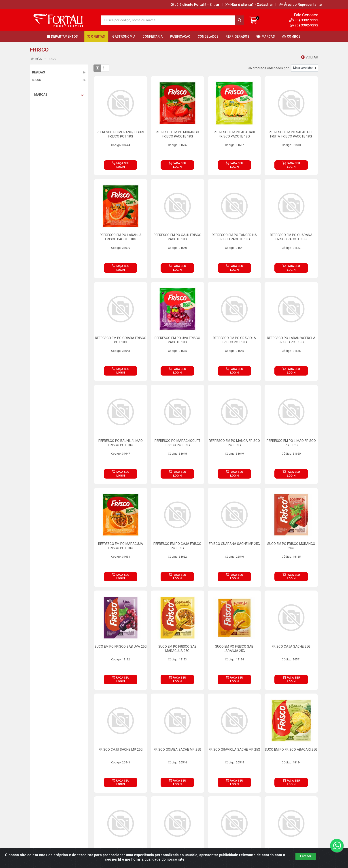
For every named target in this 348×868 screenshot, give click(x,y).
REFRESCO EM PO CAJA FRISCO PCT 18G (177, 546)
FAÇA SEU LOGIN (121, 165)
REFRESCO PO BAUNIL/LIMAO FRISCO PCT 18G (121, 443)
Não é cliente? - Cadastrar (249, 4)
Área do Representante (301, 4)
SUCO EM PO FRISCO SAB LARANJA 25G (234, 649)
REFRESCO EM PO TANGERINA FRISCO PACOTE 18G (234, 237)
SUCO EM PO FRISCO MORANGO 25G (291, 546)
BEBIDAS (38, 72)
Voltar (310, 57)
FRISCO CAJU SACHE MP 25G (121, 750)
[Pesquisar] (240, 20)
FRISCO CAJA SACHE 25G (291, 647)
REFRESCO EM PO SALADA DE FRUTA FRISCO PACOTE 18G (291, 134)
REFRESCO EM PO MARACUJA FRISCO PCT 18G (121, 546)
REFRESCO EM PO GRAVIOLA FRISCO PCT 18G (234, 340)
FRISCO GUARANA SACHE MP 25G (234, 544)
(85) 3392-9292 (304, 25)
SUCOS (36, 80)
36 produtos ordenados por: (269, 68)
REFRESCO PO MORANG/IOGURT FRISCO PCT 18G (121, 134)
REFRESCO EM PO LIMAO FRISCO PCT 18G (291, 443)
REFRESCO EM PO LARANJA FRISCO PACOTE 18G (121, 237)
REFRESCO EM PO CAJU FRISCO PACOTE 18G (177, 237)
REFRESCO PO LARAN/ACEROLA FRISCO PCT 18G (291, 340)
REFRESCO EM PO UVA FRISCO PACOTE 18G (177, 340)
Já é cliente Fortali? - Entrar (195, 4)
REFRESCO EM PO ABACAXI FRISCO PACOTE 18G (234, 134)
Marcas (59, 95)
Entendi (306, 856)
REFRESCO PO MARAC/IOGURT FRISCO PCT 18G (177, 443)
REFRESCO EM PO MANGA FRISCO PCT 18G (234, 443)
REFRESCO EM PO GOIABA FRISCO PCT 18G (121, 340)
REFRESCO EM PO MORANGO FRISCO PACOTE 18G (177, 134)
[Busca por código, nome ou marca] (168, 20)
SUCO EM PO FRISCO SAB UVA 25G (121, 647)
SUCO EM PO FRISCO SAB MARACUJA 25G (177, 649)
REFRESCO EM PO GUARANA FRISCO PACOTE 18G (291, 237)
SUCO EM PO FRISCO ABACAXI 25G (291, 750)
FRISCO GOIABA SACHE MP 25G (177, 750)
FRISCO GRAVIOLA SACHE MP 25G (234, 750)
